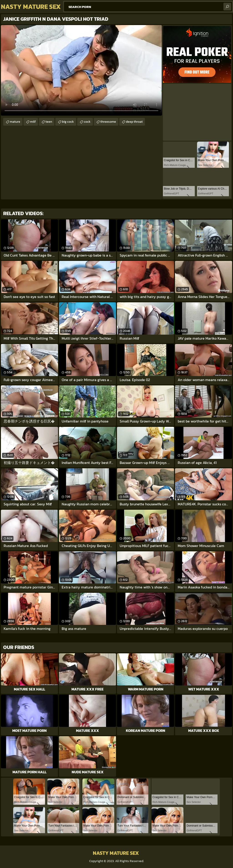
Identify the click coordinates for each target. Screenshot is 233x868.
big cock (68, 122)
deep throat (134, 122)
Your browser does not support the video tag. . (81, 70)
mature (15, 122)
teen (49, 122)
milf (33, 122)
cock (87, 122)
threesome (108, 122)
